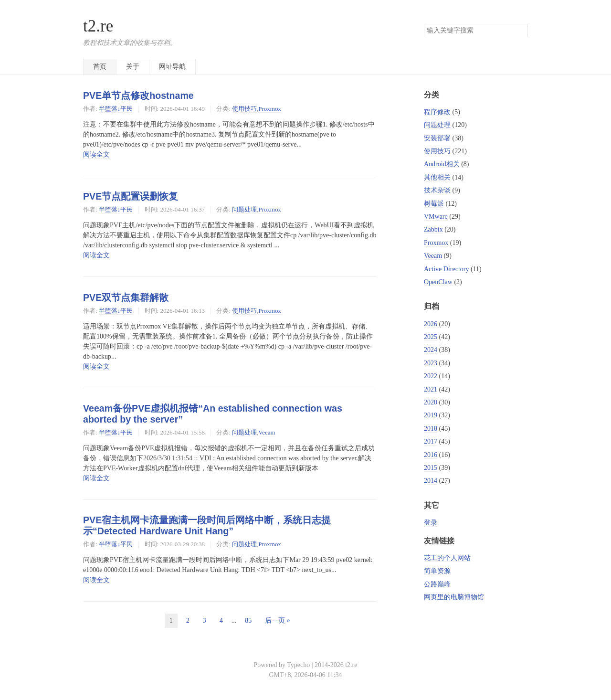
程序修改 (437, 112)
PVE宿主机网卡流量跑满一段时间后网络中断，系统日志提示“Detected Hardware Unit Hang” (207, 525)
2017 (431, 441)
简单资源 (437, 571)
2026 (431, 324)
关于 (133, 67)
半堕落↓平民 (116, 109)
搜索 (520, 31)
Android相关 (442, 164)
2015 (431, 468)
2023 (431, 363)
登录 (431, 523)
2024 (431, 350)
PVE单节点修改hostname (138, 95)
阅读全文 (96, 154)
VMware (436, 217)
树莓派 (434, 204)
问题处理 (244, 209)
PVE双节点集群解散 (126, 297)
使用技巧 (244, 109)
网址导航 (172, 67)
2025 (431, 337)
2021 (431, 389)
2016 (431, 455)
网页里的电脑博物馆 (454, 597)
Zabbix (433, 229)
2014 (431, 481)
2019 (431, 415)
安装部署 (437, 138)
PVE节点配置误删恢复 (131, 196)
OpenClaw (438, 282)
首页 (100, 67)
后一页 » (278, 620)
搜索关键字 (424, 24)
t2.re (98, 26)
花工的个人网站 (447, 558)
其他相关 (437, 177)
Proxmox (270, 109)
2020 (431, 402)
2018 (431, 429)
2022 (431, 376)
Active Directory (446, 269)
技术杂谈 (437, 190)
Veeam (267, 432)
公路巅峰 (437, 584)
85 (248, 620)
